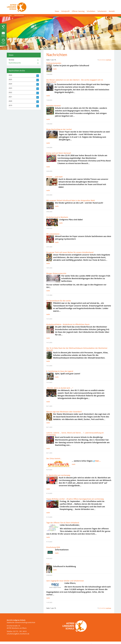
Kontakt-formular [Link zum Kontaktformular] (3, 36)
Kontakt (112, 11)
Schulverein (102, 11)
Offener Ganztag (78, 11)
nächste (109, 60)
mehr (55, 69)
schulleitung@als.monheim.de (18, 634)
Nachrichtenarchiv (19, 15)
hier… (98, 461)
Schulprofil (65, 11)
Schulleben (91, 11)
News (57, 11)
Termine (11, 60)
